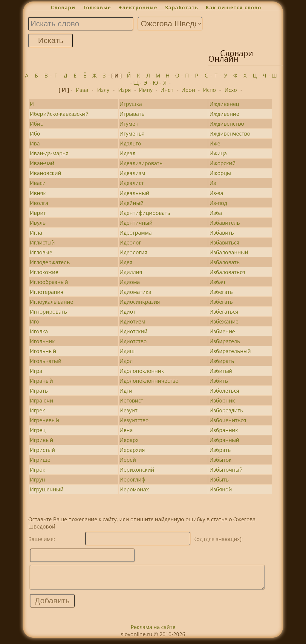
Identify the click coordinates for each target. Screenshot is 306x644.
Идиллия (131, 272)
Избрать (220, 450)
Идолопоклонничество (149, 381)
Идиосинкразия (140, 302)
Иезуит (128, 410)
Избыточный (226, 470)
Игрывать (132, 114)
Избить (219, 381)
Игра (36, 371)
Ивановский (46, 173)
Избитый (221, 371)
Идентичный (136, 223)
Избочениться (228, 420)
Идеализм (132, 173)
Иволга (39, 203)
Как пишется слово (234, 7)
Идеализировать (141, 163)
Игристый (42, 450)
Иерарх (129, 440)
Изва (82, 90)
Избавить (222, 233)
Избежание (224, 321)
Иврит (38, 213)
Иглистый (42, 242)
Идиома (130, 282)
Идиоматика (135, 292)
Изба (216, 213)
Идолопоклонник (142, 371)
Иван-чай (42, 163)
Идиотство (133, 341)
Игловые (41, 252)
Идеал (127, 153)
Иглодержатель (50, 262)
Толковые (97, 7)
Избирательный (230, 351)
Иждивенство (227, 124)
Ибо (35, 133)
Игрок (38, 470)
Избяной (221, 489)
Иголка (39, 331)
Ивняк (38, 193)
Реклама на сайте (153, 631)
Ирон (188, 90)
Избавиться (224, 242)
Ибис (36, 124)
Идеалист (132, 183)
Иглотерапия (47, 292)
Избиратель (225, 341)
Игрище (40, 460)
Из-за (216, 193)
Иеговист (131, 400)
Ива (35, 143)
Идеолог (130, 242)
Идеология (133, 252)
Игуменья (132, 133)
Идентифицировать (145, 213)
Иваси (38, 183)
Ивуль (38, 223)
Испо (209, 90)
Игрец (38, 430)
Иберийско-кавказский (59, 114)
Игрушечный (47, 489)
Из (213, 183)
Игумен (129, 124)
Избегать (221, 292)
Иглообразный (49, 282)
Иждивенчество (230, 133)
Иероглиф (132, 479)
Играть (39, 391)
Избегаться (224, 312)
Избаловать (225, 262)
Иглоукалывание (52, 302)
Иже (215, 143)
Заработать (182, 7)
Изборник (222, 400)
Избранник (224, 430)
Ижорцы (220, 173)
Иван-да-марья (49, 153)
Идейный (131, 203)
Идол (126, 361)
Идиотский (133, 331)
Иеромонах (134, 489)
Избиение (222, 331)
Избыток (221, 460)
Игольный (43, 351)
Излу (103, 90)
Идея (126, 262)
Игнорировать (49, 312)
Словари (63, 7)
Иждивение (224, 114)
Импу (146, 90)
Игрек (38, 410)
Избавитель (225, 223)
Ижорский (223, 163)
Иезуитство (134, 420)
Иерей (128, 460)
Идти (126, 391)
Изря (124, 90)
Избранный (224, 440)
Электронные (138, 7)
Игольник (42, 341)
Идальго (130, 143)
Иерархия (132, 450)
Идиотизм (132, 321)
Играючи (42, 400)
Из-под (218, 203)
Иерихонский (137, 470)
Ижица (218, 153)
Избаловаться (227, 272)
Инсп (167, 90)
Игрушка (131, 104)
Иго (35, 321)
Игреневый (44, 420)
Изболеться (224, 391)
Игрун (38, 479)
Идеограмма (136, 233)
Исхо (231, 90)
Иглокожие (44, 272)
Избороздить (226, 410)
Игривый (42, 440)
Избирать (222, 361)
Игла (36, 233)
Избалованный (229, 252)
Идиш (127, 351)
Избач (217, 282)
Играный (41, 381)
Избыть (219, 479)
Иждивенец (224, 104)
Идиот (128, 312)
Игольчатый (46, 361)
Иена (126, 430)
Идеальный (134, 193)
